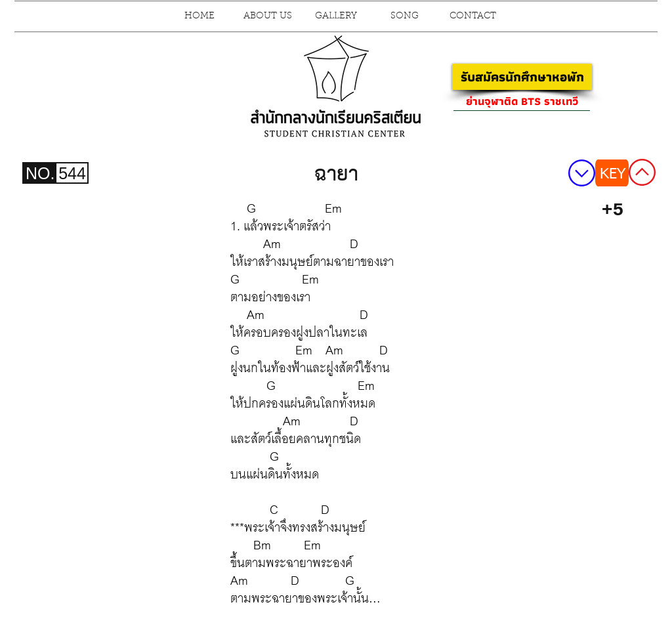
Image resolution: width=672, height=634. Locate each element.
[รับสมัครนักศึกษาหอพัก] (522, 77)
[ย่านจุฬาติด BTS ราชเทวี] (522, 101)
